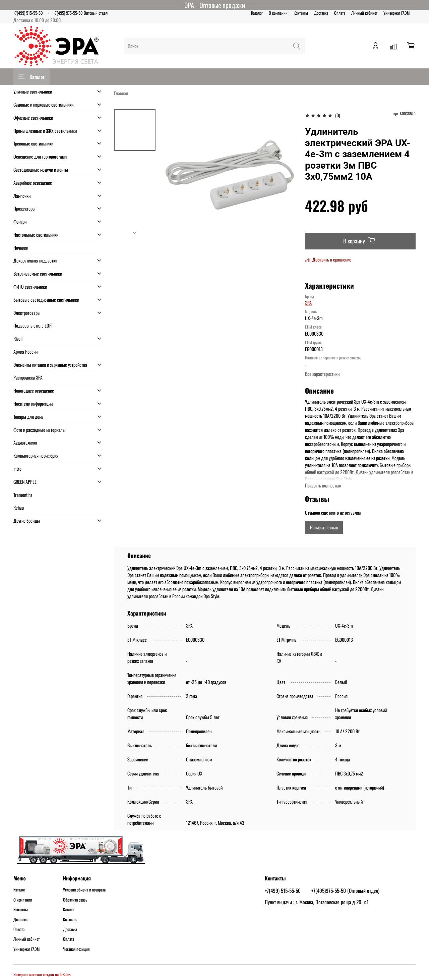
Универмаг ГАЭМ (396, 13)
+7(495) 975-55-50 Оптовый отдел (80, 13)
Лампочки (22, 196)
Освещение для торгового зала (40, 156)
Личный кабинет (364, 13)
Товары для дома (28, 417)
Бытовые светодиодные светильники (46, 300)
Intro (17, 469)
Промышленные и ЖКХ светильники (45, 131)
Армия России (25, 352)
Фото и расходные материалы (40, 430)
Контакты (301, 13)
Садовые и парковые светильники (43, 104)
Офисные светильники (33, 118)
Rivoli (18, 338)
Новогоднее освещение (34, 390)
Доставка (321, 13)
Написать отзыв (324, 527)
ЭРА (308, 303)
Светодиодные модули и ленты (41, 169)
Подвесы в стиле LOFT (33, 325)
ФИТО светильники (30, 286)
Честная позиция (76, 949)
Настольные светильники (36, 235)
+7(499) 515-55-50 (28, 13)
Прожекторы (24, 208)
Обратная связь (75, 900)
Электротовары (27, 313)
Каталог (257, 13)
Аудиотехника (25, 442)
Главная (121, 93)
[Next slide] (135, 233)
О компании (278, 13)
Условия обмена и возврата (84, 890)
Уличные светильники (33, 91)
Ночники (21, 248)
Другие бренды (27, 521)
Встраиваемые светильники (38, 273)
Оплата (340, 13)
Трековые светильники (33, 143)
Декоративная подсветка (35, 260)
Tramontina (23, 495)
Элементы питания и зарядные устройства (50, 365)
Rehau (19, 507)
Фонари (20, 221)
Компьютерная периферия (36, 455)
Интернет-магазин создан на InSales (42, 974)
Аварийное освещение (33, 183)
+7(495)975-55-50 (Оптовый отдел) (345, 890)
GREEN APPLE (25, 482)
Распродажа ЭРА (28, 377)
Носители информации (33, 403)
